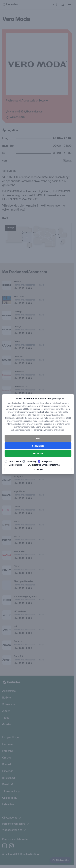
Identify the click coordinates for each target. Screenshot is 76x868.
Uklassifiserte (15, 461)
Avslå (38, 438)
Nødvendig (32, 461)
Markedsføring (15, 465)
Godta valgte (38, 446)
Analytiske (47, 461)
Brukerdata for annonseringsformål (44, 465)
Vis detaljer (38, 469)
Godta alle (38, 453)
